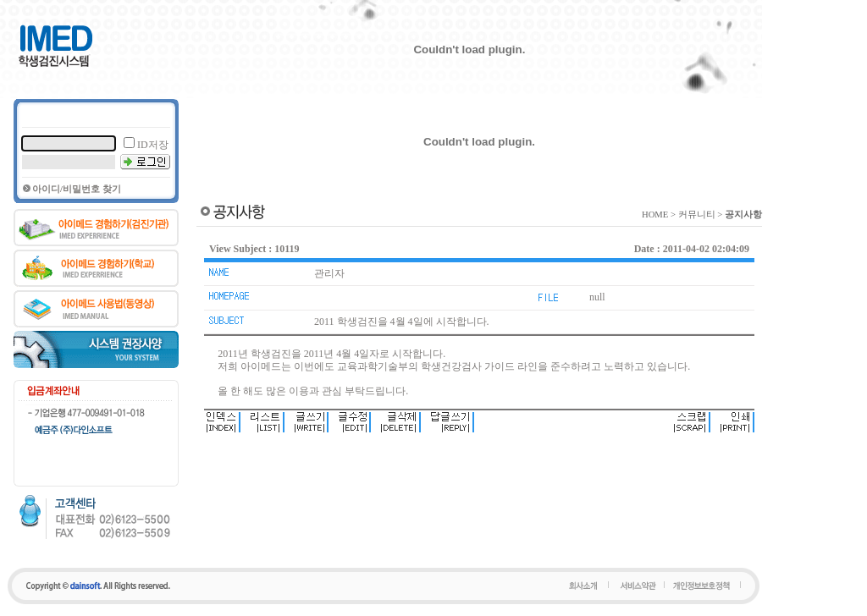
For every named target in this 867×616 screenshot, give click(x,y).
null (597, 297)
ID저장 (153, 145)
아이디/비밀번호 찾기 (77, 189)
